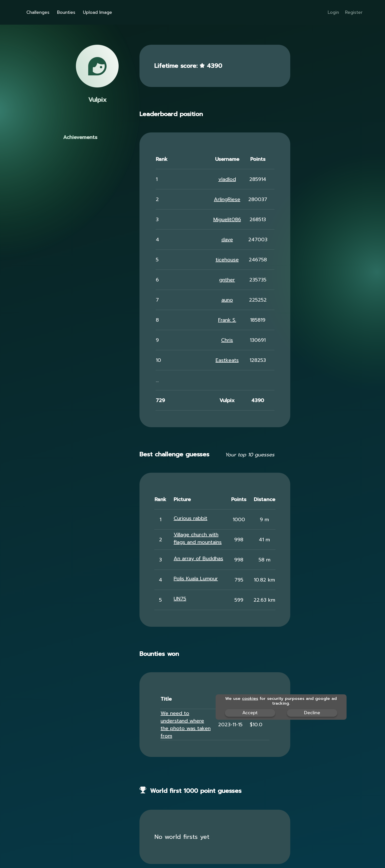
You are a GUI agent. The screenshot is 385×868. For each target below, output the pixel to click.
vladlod (227, 179)
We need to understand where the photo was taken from (186, 725)
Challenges (76, 12)
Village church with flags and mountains (198, 538)
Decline (312, 713)
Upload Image (135, 12)
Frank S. (227, 320)
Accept (250, 713)
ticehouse (227, 260)
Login (333, 12)
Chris (227, 340)
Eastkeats (227, 360)
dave (227, 239)
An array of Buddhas (198, 558)
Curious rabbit (190, 518)
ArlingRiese (227, 199)
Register (354, 12)
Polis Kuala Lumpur (196, 578)
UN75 (180, 599)
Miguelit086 (227, 219)
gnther (227, 280)
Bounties (104, 12)
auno (227, 300)
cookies (250, 699)
